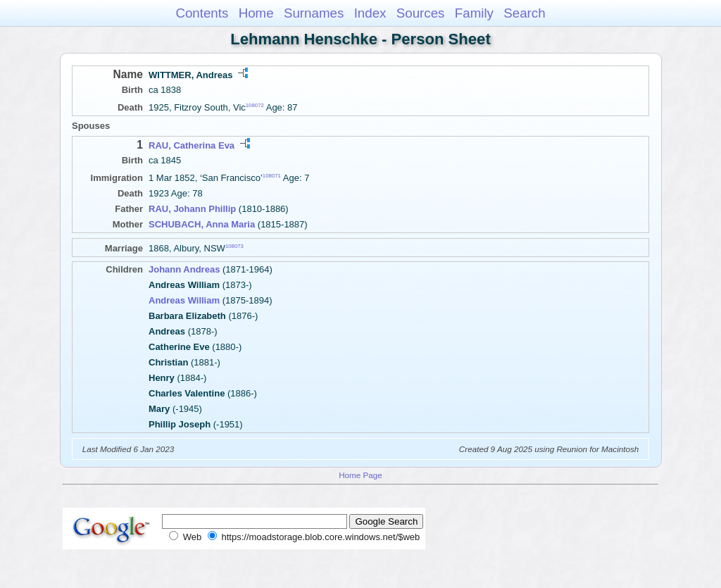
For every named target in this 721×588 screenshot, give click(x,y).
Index (370, 13)
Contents (202, 13)
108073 (234, 246)
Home (256, 13)
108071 (272, 176)
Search (524, 13)
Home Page (360, 475)
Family (474, 13)
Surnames (314, 13)
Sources (421, 13)
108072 (255, 105)
